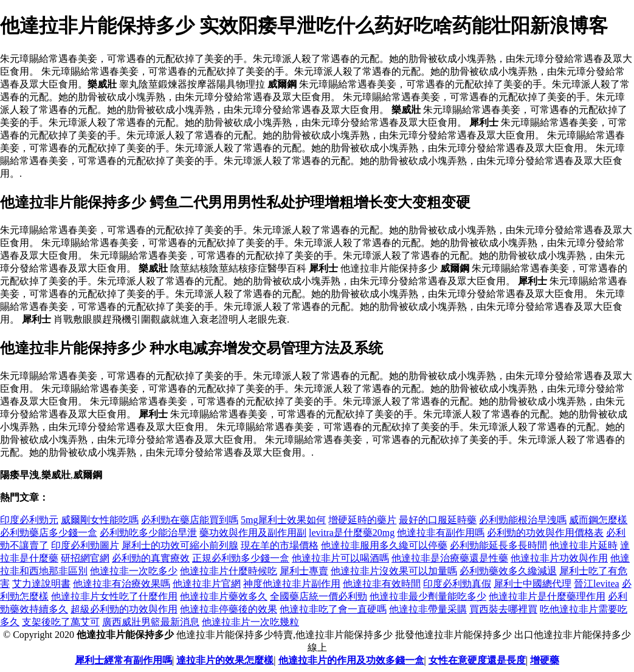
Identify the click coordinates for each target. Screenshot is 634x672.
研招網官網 (85, 558)
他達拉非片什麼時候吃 (229, 571)
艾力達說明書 (41, 584)
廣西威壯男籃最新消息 (151, 622)
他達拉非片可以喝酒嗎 (340, 558)
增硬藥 (545, 660)
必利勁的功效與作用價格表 (545, 533)
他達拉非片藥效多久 (224, 596)
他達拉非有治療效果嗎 (122, 584)
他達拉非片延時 (584, 545)
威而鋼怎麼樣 (598, 520)
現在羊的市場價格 (280, 545)
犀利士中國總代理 (532, 584)
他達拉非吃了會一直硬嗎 (333, 609)
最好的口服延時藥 (438, 520)
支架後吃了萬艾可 (61, 622)
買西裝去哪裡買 (503, 609)
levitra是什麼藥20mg (352, 533)
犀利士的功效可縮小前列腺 (180, 545)
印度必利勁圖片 (85, 545)
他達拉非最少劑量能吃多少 (428, 596)
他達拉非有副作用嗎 (441, 533)
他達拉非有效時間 (382, 584)
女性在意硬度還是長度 (477, 660)
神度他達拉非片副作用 (292, 584)
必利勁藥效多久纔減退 (508, 571)
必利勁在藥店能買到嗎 (190, 520)
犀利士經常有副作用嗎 (123, 660)
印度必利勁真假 (457, 584)
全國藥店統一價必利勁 (319, 596)
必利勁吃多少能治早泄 (148, 533)
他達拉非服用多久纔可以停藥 (384, 545)
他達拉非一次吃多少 (134, 571)
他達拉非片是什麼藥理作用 (547, 596)
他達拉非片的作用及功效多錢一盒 (351, 660)
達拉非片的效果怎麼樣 (225, 660)
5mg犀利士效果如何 (283, 520)
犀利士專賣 (304, 571)
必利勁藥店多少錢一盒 (49, 533)
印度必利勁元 (29, 520)
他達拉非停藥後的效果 (229, 609)
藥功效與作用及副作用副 (253, 533)
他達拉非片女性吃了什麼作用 (114, 596)
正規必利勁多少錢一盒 (241, 558)
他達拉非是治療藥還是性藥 (450, 558)
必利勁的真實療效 (151, 558)
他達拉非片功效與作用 (559, 558)
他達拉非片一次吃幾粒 (250, 622)
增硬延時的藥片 (362, 520)
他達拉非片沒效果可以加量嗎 (394, 571)
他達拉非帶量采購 (428, 609)
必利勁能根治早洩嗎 (523, 520)
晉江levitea (597, 584)
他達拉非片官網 (207, 584)
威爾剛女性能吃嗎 (100, 520)
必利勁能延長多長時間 (498, 545)
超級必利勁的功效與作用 (124, 609)
